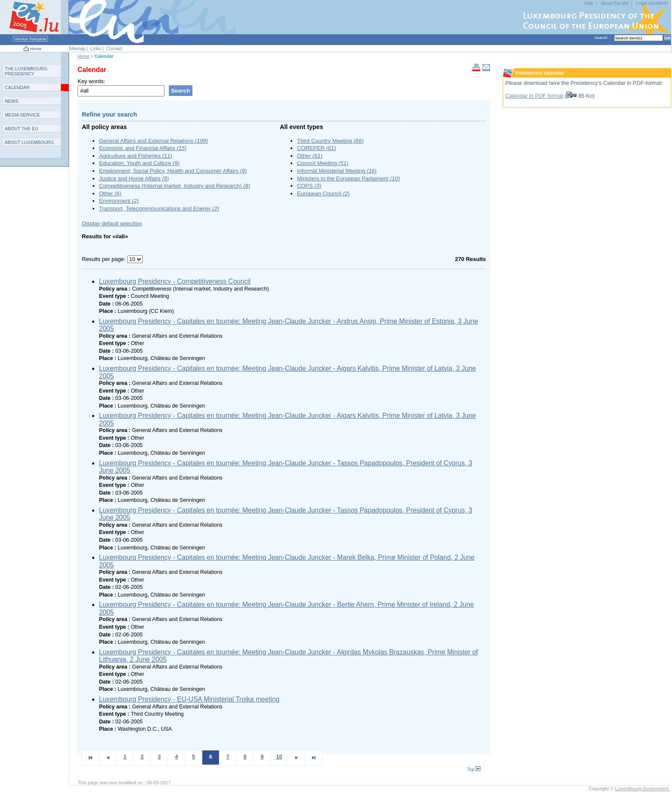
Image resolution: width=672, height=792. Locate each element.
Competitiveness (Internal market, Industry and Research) (175, 186)
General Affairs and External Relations (153, 141)
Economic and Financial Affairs (143, 148)
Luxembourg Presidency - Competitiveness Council (175, 281)
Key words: (91, 81)
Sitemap (77, 48)
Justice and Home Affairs (134, 178)
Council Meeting (323, 163)
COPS (309, 186)
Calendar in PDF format (534, 96)
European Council (323, 193)
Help (589, 3)
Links (96, 48)
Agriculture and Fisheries (136, 156)
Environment (119, 201)
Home (36, 49)
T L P (26, 71)
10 (279, 757)
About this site (615, 3)
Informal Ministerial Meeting (337, 171)
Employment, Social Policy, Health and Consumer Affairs (173, 171)
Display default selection (112, 223)
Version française (30, 39)
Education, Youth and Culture (139, 163)
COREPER (316, 148)
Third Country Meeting (330, 141)
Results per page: (105, 259)
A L (29, 142)
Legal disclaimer (652, 3)
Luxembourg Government (642, 789)
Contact (114, 48)
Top (474, 769)
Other (110, 193)
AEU (21, 129)
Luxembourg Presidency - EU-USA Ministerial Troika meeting (189, 699)
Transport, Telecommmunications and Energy (159, 208)
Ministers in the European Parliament (348, 178)
